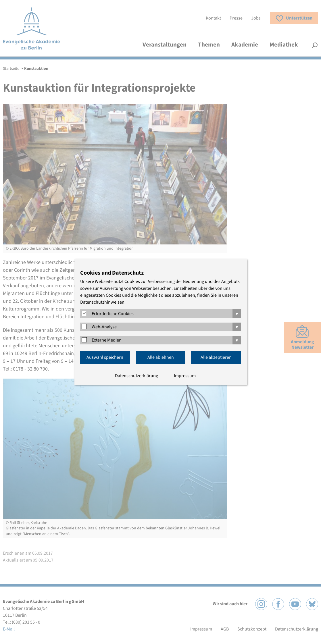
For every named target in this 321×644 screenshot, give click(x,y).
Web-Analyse (104, 327)
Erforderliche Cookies (113, 314)
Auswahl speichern (105, 357)
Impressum (185, 376)
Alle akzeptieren (216, 357)
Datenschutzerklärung (137, 376)
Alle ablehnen (161, 357)
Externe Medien (107, 340)
